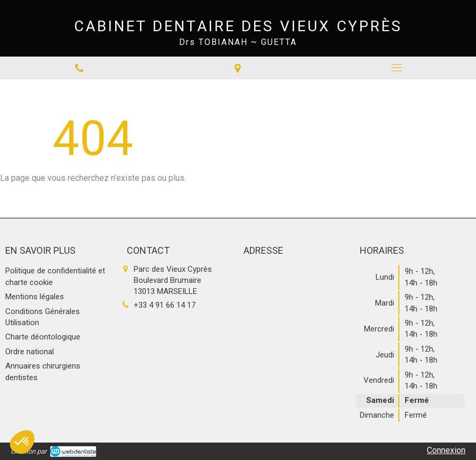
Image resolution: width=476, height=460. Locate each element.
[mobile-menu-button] (397, 68)
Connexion (446, 450)
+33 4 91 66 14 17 (165, 305)
